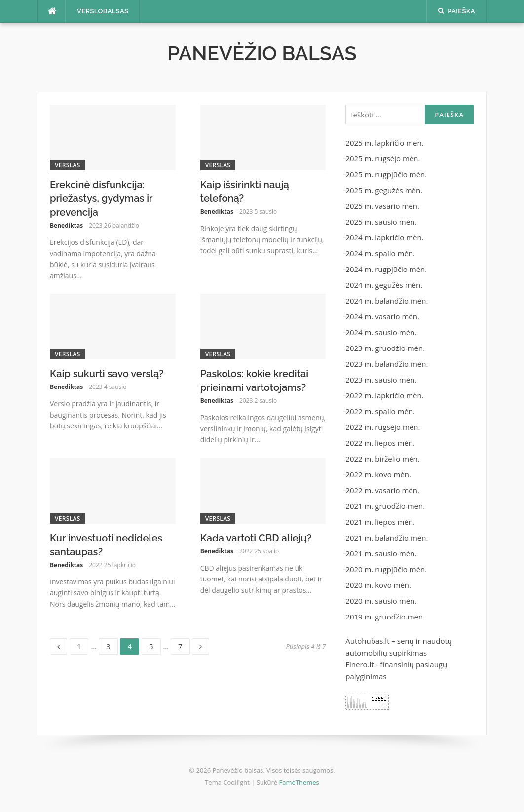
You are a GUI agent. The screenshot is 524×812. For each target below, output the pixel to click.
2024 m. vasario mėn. (382, 316)
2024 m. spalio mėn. (380, 253)
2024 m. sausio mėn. (381, 332)
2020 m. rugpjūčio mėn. (386, 569)
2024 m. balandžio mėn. (387, 301)
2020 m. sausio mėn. (381, 601)
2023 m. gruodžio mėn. (385, 348)
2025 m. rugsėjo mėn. (383, 158)
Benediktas (66, 225)
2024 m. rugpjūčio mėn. (386, 269)
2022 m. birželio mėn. (382, 459)
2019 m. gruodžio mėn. (385, 617)
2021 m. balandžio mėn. (387, 538)
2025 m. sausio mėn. (381, 222)
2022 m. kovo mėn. (378, 474)
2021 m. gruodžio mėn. (385, 506)
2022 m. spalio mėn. (380, 411)
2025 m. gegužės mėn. (384, 190)
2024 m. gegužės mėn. (384, 285)
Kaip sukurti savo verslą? (107, 374)
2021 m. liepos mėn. (380, 522)
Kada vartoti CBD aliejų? (256, 538)
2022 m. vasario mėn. (382, 490)
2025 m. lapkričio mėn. (384, 143)
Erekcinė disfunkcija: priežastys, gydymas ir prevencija (101, 198)
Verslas (68, 165)
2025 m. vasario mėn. (382, 206)
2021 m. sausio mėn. (381, 553)
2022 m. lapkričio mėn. (384, 395)
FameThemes (299, 782)
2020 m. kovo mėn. (378, 585)
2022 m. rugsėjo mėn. (383, 427)
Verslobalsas (103, 11)
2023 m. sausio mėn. (381, 380)
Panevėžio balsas (262, 53)
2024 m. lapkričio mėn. (384, 237)
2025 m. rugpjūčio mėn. (386, 174)
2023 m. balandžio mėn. (387, 364)
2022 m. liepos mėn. (380, 443)
